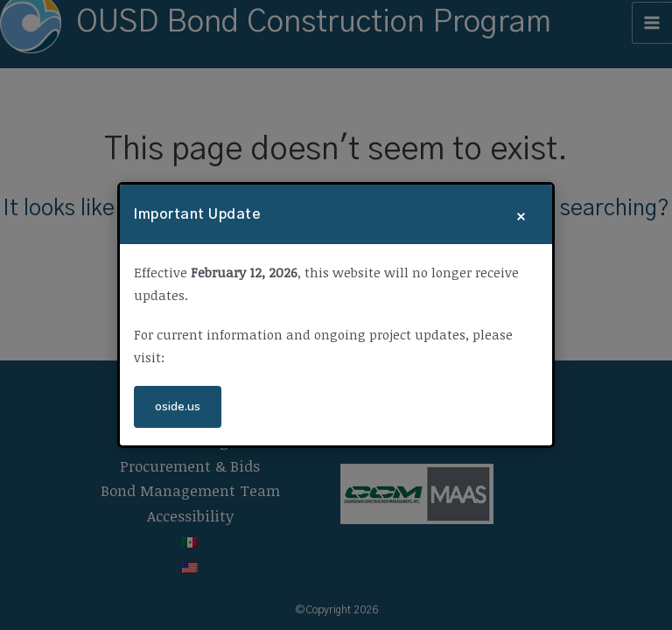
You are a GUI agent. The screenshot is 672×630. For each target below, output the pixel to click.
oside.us (178, 406)
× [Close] (521, 214)
